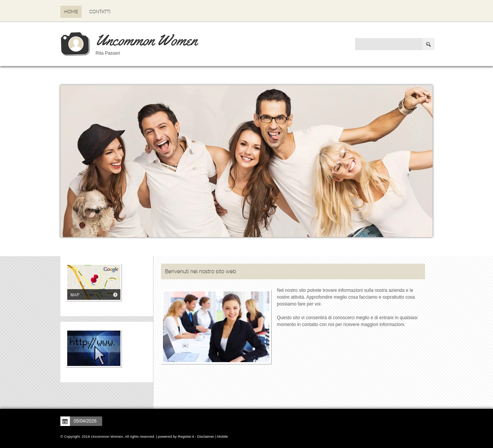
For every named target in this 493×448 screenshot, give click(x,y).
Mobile (223, 436)
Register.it (186, 436)
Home (71, 12)
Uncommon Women (146, 40)
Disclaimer (206, 436)
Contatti (100, 12)
